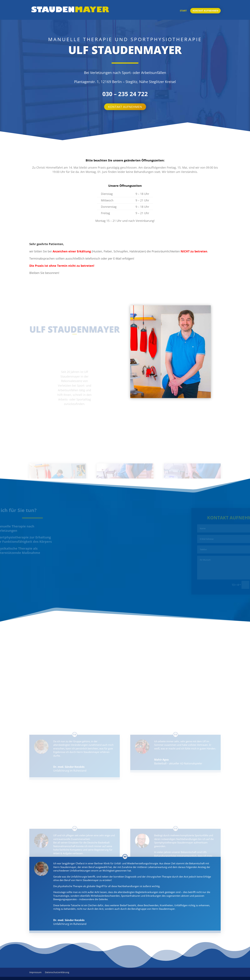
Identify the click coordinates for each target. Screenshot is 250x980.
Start (183, 11)
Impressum (35, 972)
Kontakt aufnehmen (205, 11)
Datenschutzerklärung (57, 972)
